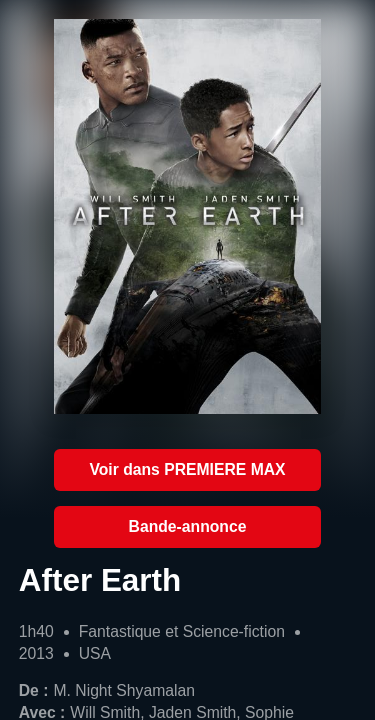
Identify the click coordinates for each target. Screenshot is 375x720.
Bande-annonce (188, 526)
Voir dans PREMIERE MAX (187, 469)
